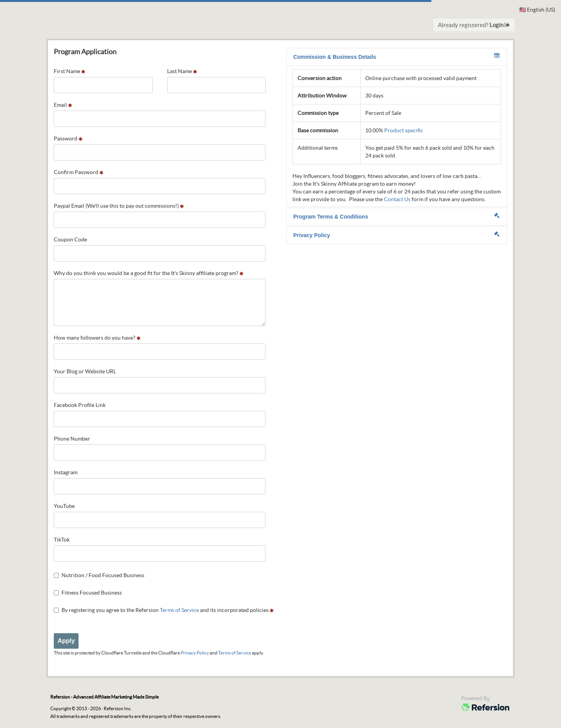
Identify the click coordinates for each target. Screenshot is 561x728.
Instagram (66, 472)
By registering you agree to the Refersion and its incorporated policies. (164, 610)
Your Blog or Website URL (85, 371)
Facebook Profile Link (80, 405)
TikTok (62, 540)
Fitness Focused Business (88, 593)
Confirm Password (79, 172)
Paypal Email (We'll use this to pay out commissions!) (119, 206)
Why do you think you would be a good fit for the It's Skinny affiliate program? (149, 273)
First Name (69, 71)
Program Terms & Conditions (396, 216)
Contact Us (397, 199)
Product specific (404, 130)
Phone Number (72, 439)
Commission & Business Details (396, 56)
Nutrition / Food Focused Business (99, 575)
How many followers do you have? (97, 338)
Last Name (182, 71)
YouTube (64, 506)
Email (63, 105)
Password (68, 138)
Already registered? (474, 25)
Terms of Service (179, 610)
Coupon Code (70, 239)
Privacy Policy (195, 653)
